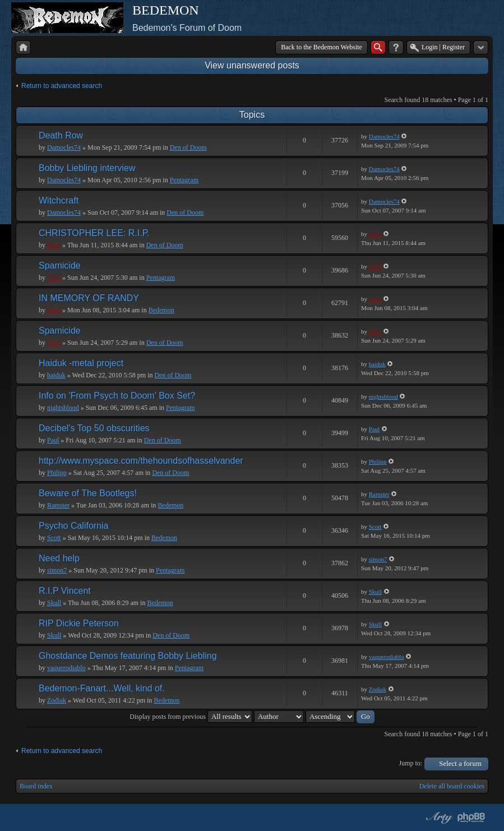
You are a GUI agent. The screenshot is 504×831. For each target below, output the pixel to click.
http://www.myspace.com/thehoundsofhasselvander (141, 461)
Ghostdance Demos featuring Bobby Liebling (128, 656)
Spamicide (60, 266)
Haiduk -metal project (81, 363)
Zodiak (57, 700)
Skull (54, 603)
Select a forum (460, 763)
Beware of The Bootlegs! (88, 493)
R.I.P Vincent (65, 591)
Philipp (57, 473)
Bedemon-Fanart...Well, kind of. (102, 688)
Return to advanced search (62, 86)
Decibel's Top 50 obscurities (94, 428)
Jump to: (411, 763)
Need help (59, 558)
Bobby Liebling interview (87, 168)
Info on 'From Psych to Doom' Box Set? (117, 396)
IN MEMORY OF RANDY (89, 298)
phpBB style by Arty (438, 818)
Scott (54, 538)
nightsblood (63, 408)
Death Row (61, 135)
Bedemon (161, 310)
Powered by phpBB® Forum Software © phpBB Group (471, 818)
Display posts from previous (191, 717)
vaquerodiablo (66, 668)
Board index (36, 786)
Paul (53, 440)
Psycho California (74, 526)
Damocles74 (64, 147)
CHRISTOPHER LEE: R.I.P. (94, 233)
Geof (54, 245)
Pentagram (184, 180)
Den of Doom (188, 147)
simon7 (57, 570)
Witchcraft (59, 200)
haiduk (56, 375)
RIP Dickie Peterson (79, 623)
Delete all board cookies (452, 786)
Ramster (58, 505)
